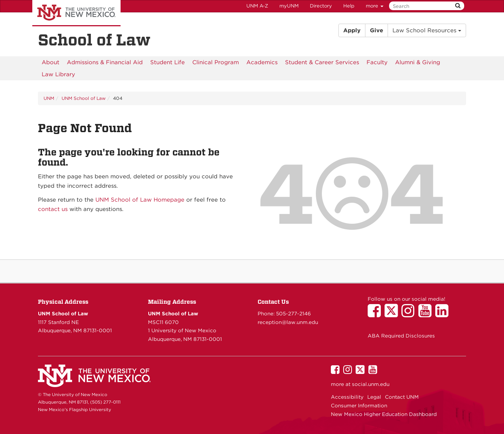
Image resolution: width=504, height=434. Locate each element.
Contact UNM (402, 397)
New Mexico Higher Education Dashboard (384, 414)
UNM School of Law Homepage (140, 200)
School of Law (94, 40)
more (375, 6)
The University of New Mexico (76, 13)
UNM (49, 98)
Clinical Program (216, 62)
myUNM (289, 6)
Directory (321, 6)
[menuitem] (51, 62)
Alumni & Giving (418, 62)
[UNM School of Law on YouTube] (427, 314)
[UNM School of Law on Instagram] (410, 314)
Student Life (167, 62)
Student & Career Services (322, 62)
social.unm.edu (371, 384)
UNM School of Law (84, 98)
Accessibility (347, 397)
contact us (53, 209)
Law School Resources (427, 30)
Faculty (377, 62)
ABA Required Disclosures (401, 336)
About (51, 62)
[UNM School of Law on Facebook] (376, 314)
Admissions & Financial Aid (105, 62)
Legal (374, 397)
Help (349, 6)
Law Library (58, 74)
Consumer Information (359, 405)
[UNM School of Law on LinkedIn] (444, 314)
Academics (262, 62)
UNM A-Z (257, 6)
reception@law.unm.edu (288, 322)
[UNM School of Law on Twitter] (393, 314)
